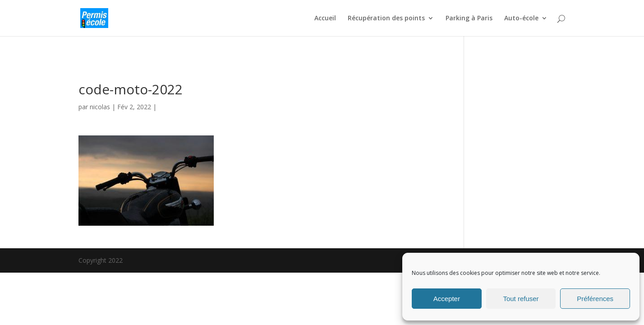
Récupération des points (386, 19)
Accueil (325, 19)
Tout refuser (521, 299)
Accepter (447, 299)
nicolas (100, 107)
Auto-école (521, 19)
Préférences (595, 299)
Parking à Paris (469, 19)
